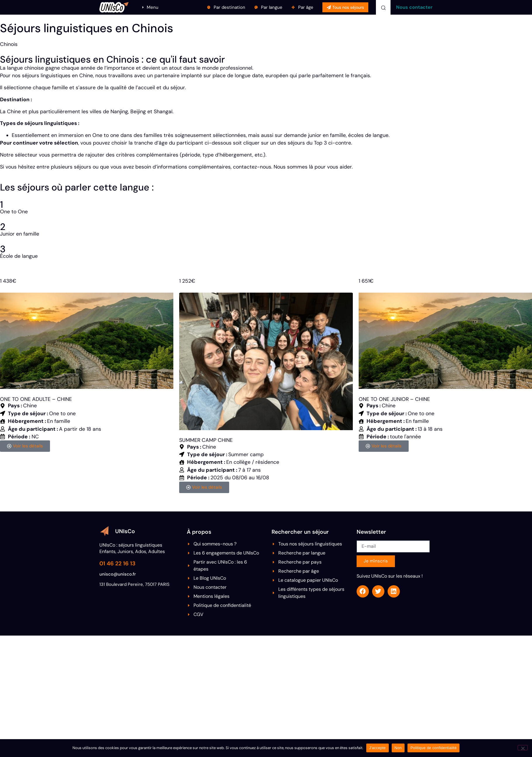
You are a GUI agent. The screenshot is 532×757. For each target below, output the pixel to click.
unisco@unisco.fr (118, 574)
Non (398, 748)
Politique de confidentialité (433, 748)
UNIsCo (125, 531)
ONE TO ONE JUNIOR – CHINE (394, 399)
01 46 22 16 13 (117, 563)
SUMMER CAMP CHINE (206, 440)
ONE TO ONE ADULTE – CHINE (36, 399)
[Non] (523, 748)
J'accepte (378, 748)
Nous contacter (414, 7)
